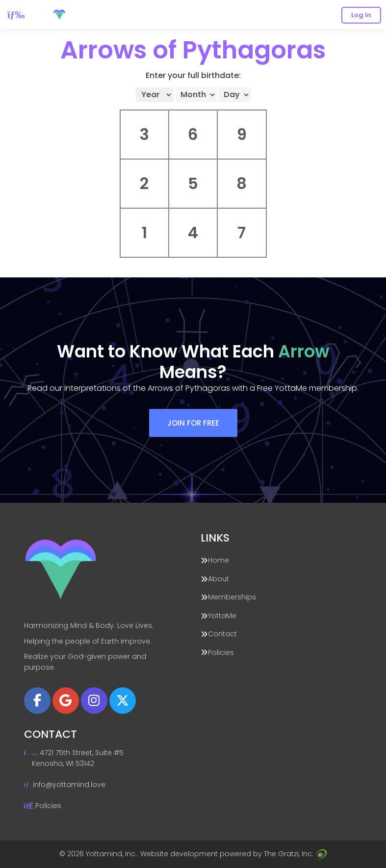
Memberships (232, 597)
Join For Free (193, 423)
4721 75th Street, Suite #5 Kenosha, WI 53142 (74, 758)
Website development (179, 854)
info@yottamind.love (69, 785)
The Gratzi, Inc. (295, 854)
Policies (221, 652)
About (219, 579)
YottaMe (222, 616)
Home (219, 560)
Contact (222, 634)
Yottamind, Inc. (111, 854)
